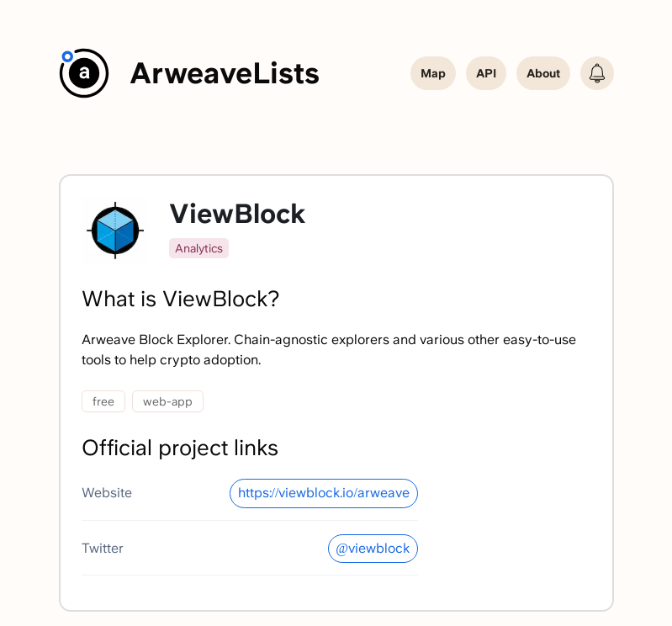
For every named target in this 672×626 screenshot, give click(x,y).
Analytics (199, 248)
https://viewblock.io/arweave (324, 493)
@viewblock (373, 548)
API (486, 73)
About (543, 73)
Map (433, 73)
